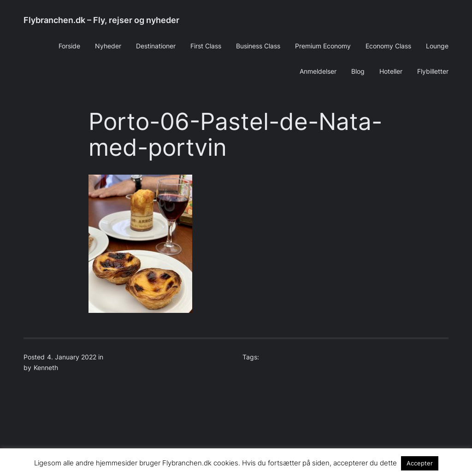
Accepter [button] (420, 463)
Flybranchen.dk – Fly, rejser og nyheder (101, 20)
